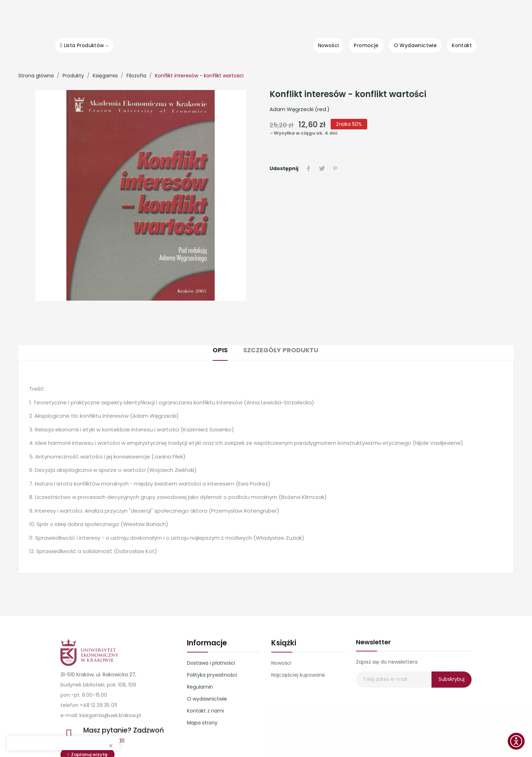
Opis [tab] (220, 350)
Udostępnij (309, 168)
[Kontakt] (462, 45)
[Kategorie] (341, 17)
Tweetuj (322, 168)
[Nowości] (329, 45)
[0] (442, 17)
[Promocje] (366, 45)
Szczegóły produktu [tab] (281, 350)
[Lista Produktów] (84, 45)
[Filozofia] (136, 76)
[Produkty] (73, 76)
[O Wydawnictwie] (416, 45)
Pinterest (335, 168)
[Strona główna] (36, 76)
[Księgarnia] (105, 76)
